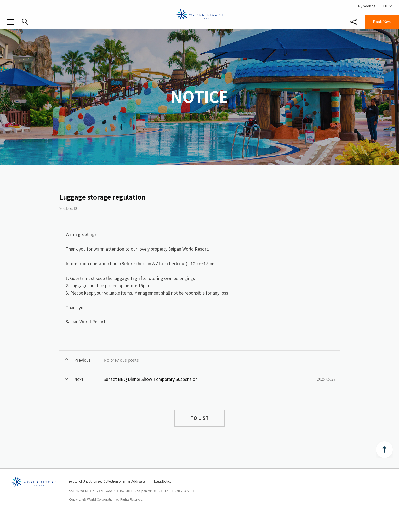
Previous (82, 360)
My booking (367, 6)
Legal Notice (163, 481)
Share (354, 22)
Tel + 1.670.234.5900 (179, 491)
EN (385, 6)
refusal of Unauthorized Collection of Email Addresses (107, 481)
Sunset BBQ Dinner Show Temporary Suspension (151, 379)
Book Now (382, 22)
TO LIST (199, 418)
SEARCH (25, 22)
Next (79, 379)
